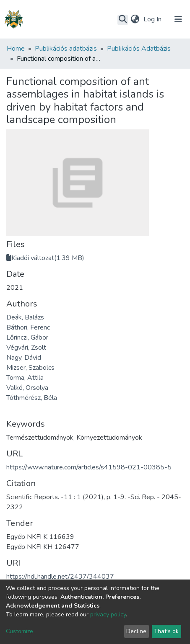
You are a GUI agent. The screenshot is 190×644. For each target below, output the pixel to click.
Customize (20, 631)
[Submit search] (123, 20)
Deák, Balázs (25, 317)
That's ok (166, 631)
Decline (136, 631)
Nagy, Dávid (24, 358)
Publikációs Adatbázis (139, 49)
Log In (153, 19)
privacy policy (108, 614)
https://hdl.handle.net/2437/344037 (60, 577)
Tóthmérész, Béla (32, 398)
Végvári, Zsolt (26, 348)
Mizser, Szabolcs (30, 368)
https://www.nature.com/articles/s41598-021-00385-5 (89, 467)
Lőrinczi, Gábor (27, 337)
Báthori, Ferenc (28, 327)
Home (16, 49)
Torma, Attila (25, 378)
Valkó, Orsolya (27, 388)
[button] (135, 19)
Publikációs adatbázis (66, 49)
